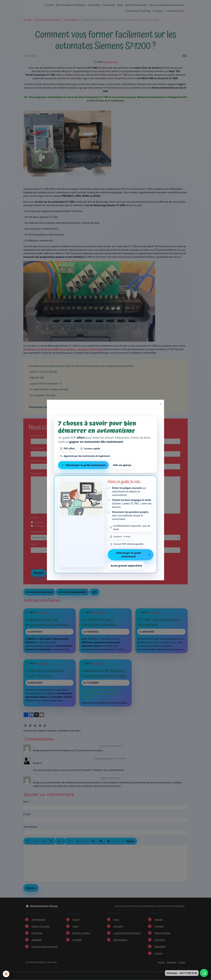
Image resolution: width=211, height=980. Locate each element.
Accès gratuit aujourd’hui (126, 566)
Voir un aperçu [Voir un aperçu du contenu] (122, 465)
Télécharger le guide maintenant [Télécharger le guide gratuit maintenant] (83, 465)
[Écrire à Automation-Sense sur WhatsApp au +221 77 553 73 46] (204, 973)
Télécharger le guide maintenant (133, 555)
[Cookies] (6, 974)
